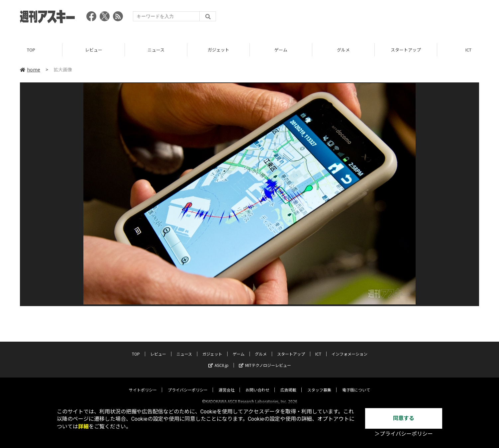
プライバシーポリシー (188, 384)
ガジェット (218, 50)
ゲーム (281, 50)
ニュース (156, 50)
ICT (318, 348)
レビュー (94, 50)
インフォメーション (349, 348)
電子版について (356, 384)
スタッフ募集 (319, 384)
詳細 (83, 427)
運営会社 (227, 384)
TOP (31, 50)
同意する (404, 418)
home (30, 69)
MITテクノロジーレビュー (265, 359)
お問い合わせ (257, 384)
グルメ (343, 50)
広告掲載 (288, 384)
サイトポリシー (143, 384)
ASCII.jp (218, 359)
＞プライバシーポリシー (404, 434)
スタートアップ (406, 50)
